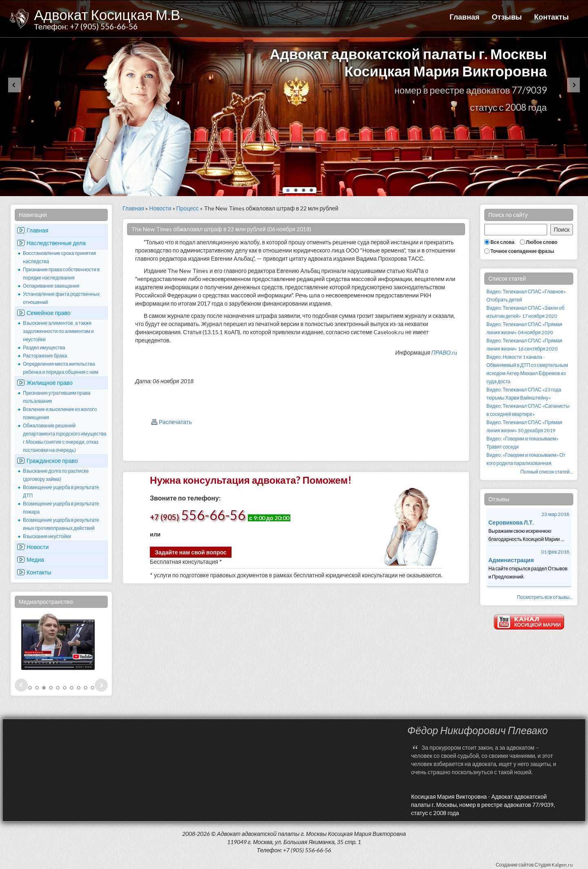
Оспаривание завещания (51, 286)
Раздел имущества (44, 347)
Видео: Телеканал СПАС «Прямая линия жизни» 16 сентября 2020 (524, 345)
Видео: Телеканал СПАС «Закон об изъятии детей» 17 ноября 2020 (525, 312)
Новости (38, 547)
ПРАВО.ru (444, 352)
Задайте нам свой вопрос (191, 552)
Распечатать (175, 422)
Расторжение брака (45, 356)
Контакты (551, 17)
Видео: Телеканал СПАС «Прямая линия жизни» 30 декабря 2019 (524, 426)
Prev (21, 685)
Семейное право (49, 313)
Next (101, 685)
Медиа (35, 560)
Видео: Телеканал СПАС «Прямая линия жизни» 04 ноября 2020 (524, 328)
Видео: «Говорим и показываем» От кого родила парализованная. (526, 459)
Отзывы (507, 17)
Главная (464, 17)
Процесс (188, 208)
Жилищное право (50, 383)
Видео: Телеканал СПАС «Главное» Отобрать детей (526, 296)
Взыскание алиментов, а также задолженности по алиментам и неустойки (58, 331)
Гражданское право (52, 461)
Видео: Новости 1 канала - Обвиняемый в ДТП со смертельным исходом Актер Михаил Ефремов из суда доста (527, 369)
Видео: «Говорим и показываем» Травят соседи (522, 443)
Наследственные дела (56, 243)
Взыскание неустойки (47, 536)
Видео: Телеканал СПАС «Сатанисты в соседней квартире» (528, 410)
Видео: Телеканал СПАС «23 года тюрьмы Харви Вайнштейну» (524, 394)
